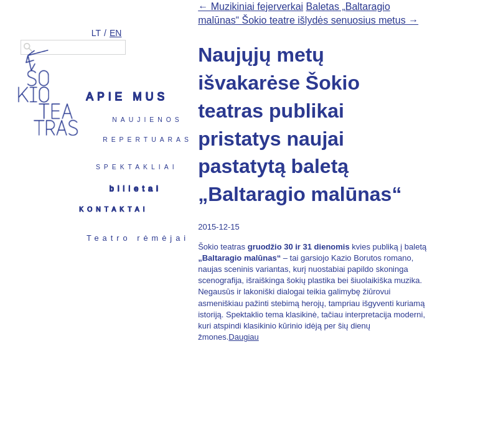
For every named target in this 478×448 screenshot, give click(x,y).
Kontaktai (114, 209)
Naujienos (147, 120)
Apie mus (127, 96)
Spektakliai (137, 167)
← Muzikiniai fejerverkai (251, 7)
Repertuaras (148, 140)
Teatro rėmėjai (138, 238)
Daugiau (243, 337)
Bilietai (136, 188)
